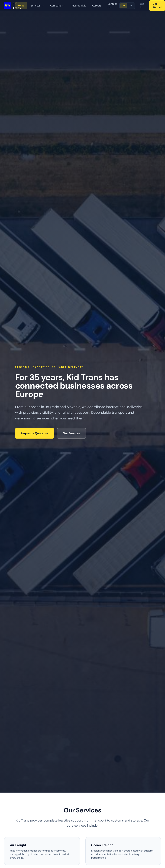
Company (58, 6)
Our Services (71, 433)
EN (124, 6)
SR (131, 6)
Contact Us (112, 6)
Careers (97, 6)
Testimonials (79, 6)
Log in (142, 6)
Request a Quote (35, 433)
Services (37, 6)
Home (21, 6)
